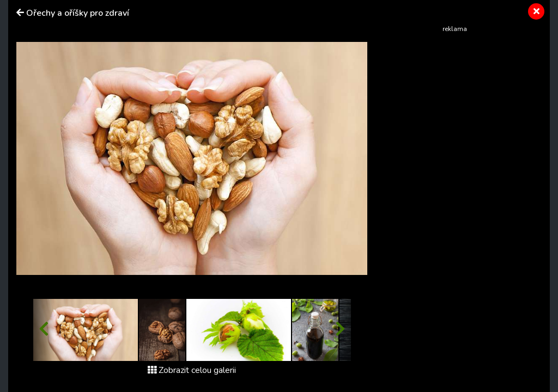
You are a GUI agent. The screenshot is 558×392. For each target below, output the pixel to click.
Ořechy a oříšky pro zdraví (78, 13)
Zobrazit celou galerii (192, 370)
